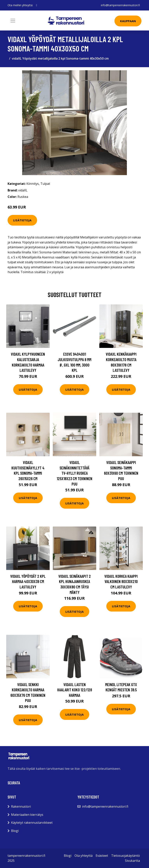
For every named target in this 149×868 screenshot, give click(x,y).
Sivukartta (132, 861)
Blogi (15, 831)
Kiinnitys (33, 184)
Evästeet (102, 856)
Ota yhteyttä (84, 856)
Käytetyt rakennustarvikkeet (32, 823)
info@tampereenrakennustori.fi (120, 5)
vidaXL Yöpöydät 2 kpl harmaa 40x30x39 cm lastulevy (28, 581)
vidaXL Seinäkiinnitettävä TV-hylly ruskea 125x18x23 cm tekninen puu (74, 473)
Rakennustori (21, 806)
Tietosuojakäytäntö (126, 856)
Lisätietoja (22, 220)
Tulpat (45, 184)
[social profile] (37, 5)
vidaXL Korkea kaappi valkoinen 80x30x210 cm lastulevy (121, 581)
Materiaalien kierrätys (27, 815)
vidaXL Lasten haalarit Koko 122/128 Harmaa (75, 690)
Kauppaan (128, 21)
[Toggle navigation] (13, 21)
